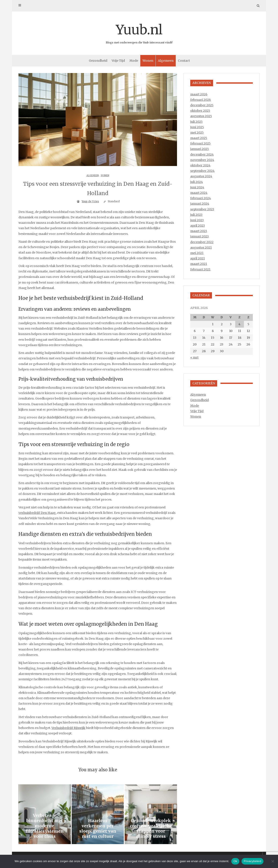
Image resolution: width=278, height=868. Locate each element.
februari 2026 (201, 100)
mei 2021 (197, 253)
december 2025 (202, 105)
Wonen (148, 61)
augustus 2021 (201, 247)
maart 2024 (199, 193)
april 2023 (198, 226)
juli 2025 (196, 122)
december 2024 (202, 154)
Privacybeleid (252, 861)
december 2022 (202, 242)
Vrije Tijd (118, 61)
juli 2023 (196, 215)
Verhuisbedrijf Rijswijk (68, 728)
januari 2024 (200, 204)
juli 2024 (197, 182)
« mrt (194, 357)
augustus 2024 (201, 176)
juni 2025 (197, 127)
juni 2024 (197, 187)
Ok (235, 861)
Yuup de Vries (90, 201)
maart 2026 (199, 94)
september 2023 (202, 209)
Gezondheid (98, 61)
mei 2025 (197, 133)
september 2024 (202, 171)
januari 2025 (200, 149)
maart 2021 (199, 264)
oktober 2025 (200, 111)
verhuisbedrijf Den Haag (37, 513)
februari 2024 (201, 198)
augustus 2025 (201, 116)
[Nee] (273, 861)
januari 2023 (199, 236)
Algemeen (166, 61)
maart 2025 (199, 138)
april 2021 (198, 258)
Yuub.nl (139, 33)
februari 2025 (200, 143)
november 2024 (202, 160)
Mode (134, 61)
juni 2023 (197, 220)
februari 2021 (200, 269)
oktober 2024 (200, 165)
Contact (184, 61)
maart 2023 (199, 231)
